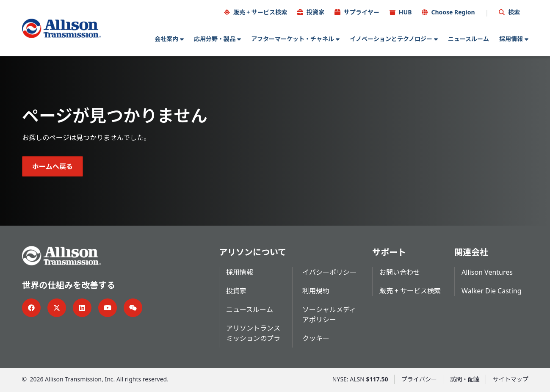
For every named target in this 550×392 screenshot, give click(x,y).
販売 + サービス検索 (260, 12)
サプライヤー (362, 12)
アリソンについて (253, 252)
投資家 (315, 12)
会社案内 (166, 39)
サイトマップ (511, 379)
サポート (389, 252)
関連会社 (471, 252)
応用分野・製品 (215, 39)
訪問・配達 (465, 379)
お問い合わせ (400, 272)
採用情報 (511, 39)
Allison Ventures (487, 272)
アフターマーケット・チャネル (293, 39)
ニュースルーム (468, 39)
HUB (405, 12)
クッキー (316, 338)
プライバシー (419, 379)
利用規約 (316, 291)
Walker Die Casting (491, 291)
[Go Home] (61, 28)
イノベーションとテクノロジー (391, 39)
